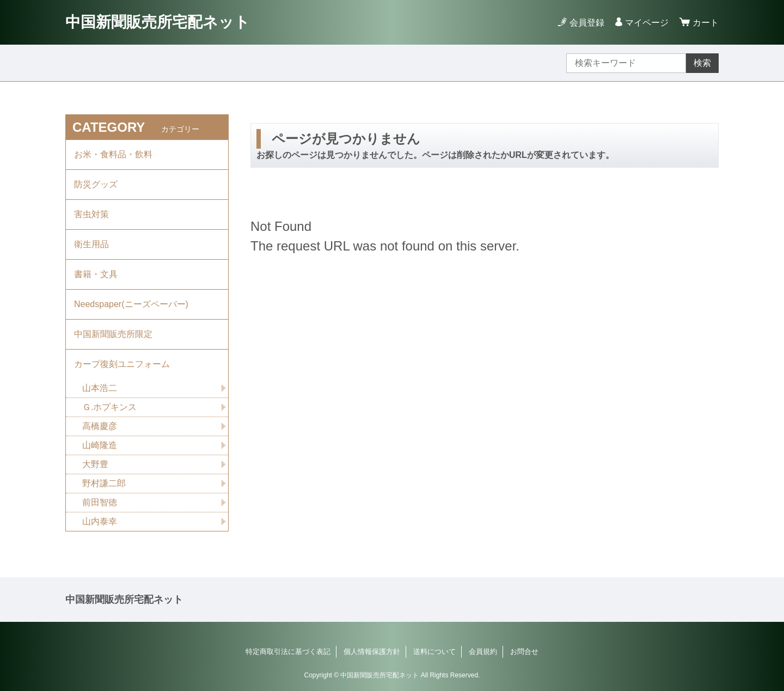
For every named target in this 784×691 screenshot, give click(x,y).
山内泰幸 (100, 521)
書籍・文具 (96, 274)
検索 (702, 63)
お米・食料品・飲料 (113, 154)
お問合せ (524, 652)
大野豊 (95, 464)
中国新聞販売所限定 (113, 334)
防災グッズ (96, 184)
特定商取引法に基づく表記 (288, 652)
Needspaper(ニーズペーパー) (131, 304)
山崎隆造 (100, 445)
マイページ (647, 23)
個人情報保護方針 (372, 652)
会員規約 (483, 652)
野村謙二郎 (104, 483)
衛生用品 (91, 244)
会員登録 (587, 23)
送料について (434, 652)
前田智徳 (100, 502)
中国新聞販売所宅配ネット (158, 22)
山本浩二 (100, 388)
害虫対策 (91, 214)
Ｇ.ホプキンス (109, 407)
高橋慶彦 (100, 426)
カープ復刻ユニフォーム (122, 364)
